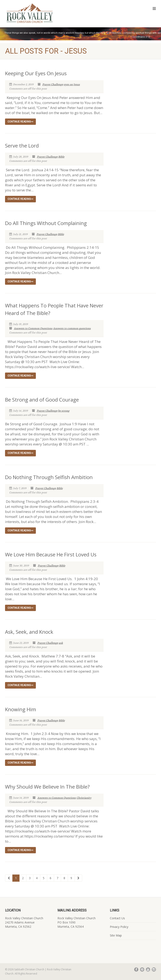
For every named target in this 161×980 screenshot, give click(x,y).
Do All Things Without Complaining (46, 223)
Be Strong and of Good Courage (42, 400)
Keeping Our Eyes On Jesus (36, 73)
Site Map (116, 935)
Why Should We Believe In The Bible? (47, 787)
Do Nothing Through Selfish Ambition (49, 477)
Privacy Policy (119, 927)
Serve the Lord (22, 146)
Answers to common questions (72, 328)
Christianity (84, 798)
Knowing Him (21, 709)
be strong (64, 411)
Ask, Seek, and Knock (29, 632)
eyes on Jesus (72, 84)
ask (61, 643)
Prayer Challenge (53, 84)
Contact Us (117, 918)
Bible (61, 157)
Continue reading (20, 122)
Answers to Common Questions (33, 328)
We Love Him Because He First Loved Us (51, 554)
